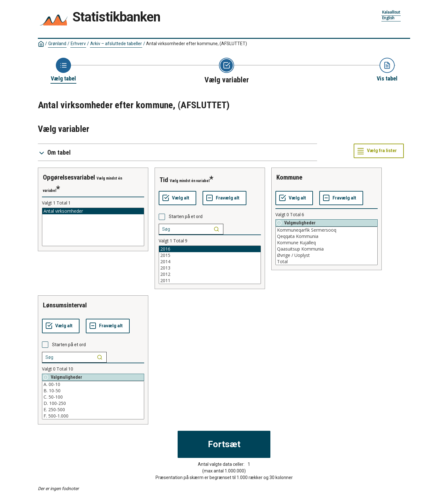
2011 (210, 281)
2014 (210, 262)
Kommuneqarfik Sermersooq (327, 230)
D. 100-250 (93, 403)
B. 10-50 (93, 391)
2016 (210, 249)
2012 (210, 274)
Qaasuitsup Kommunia (327, 249)
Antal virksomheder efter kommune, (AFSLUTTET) (197, 44)
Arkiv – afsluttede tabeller (116, 44)
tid (164, 180)
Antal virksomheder (93, 211)
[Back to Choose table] (63, 70)
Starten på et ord (186, 216)
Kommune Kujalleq (327, 243)
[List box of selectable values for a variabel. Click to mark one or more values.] (93, 227)
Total (327, 262)
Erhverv (78, 44)
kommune (289, 177)
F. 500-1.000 (93, 416)
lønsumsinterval (65, 305)
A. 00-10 (93, 384)
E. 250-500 (93, 410)
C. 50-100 (93, 397)
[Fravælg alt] (224, 198)
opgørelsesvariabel (69, 177)
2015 (210, 255)
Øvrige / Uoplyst (327, 255)
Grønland (57, 44)
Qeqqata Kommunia (327, 236)
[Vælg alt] (177, 198)
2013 (210, 268)
